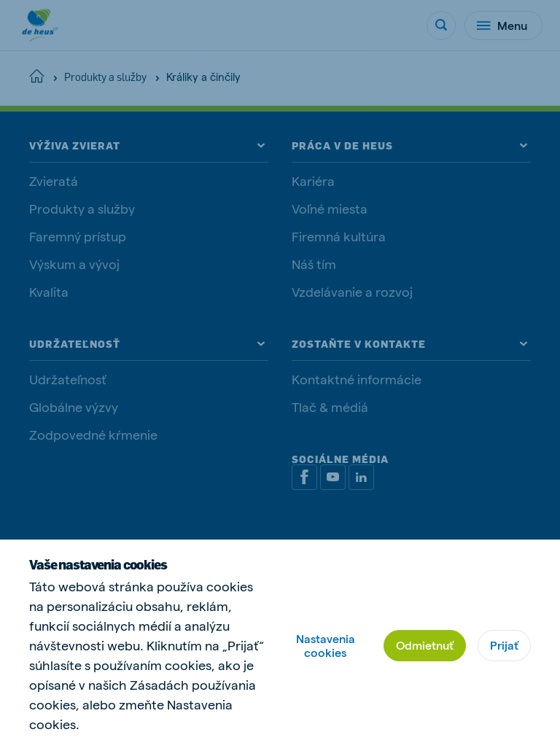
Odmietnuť (425, 645)
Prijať (504, 645)
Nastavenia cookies (326, 645)
